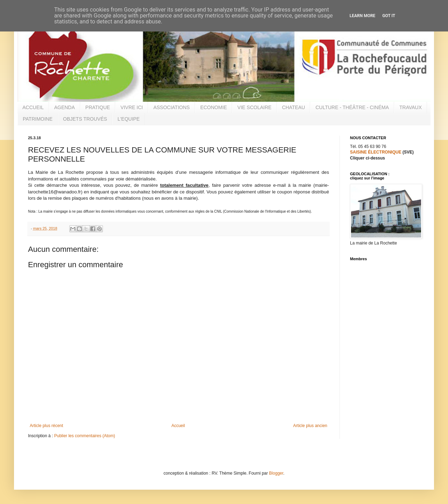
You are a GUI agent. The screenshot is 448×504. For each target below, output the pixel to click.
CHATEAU (294, 107)
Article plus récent (46, 426)
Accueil (178, 426)
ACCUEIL (33, 107)
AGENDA (65, 107)
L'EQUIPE (129, 119)
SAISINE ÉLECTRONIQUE (376, 152)
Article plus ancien (310, 426)
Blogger (276, 473)
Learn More (363, 16)
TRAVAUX (411, 107)
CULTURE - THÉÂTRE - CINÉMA (352, 107)
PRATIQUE (98, 107)
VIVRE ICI (132, 107)
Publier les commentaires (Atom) (85, 436)
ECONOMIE (213, 107)
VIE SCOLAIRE (254, 107)
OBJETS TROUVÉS (85, 119)
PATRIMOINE (38, 119)
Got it (389, 16)
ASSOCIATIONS (171, 107)
